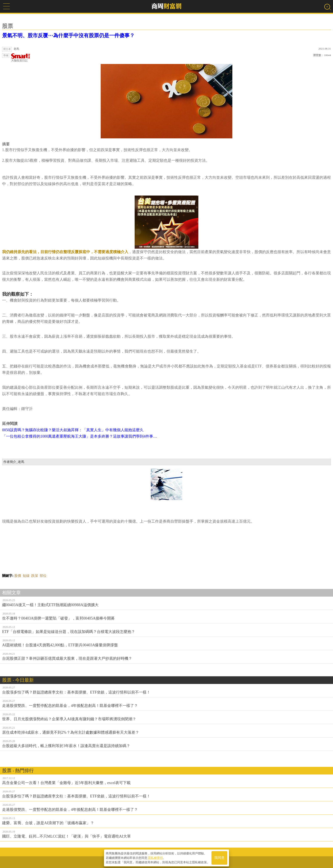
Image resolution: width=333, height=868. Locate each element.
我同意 (219, 858)
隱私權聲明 (155, 858)
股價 (18, 576)
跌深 (35, 576)
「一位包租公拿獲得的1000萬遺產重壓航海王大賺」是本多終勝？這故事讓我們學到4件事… (80, 436)
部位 (43, 576)
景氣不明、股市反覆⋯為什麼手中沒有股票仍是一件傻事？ (68, 35)
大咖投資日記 (21, 58)
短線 (26, 576)
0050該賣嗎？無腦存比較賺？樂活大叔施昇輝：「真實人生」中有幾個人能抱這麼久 (73, 430)
